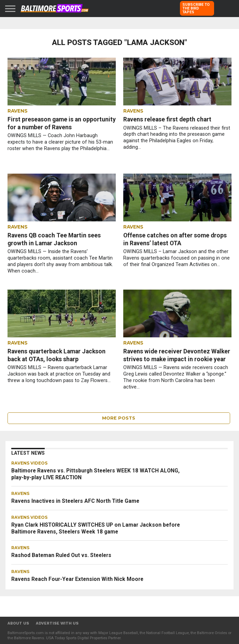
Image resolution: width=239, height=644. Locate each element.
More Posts (119, 418)
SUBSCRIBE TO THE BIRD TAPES (196, 8)
